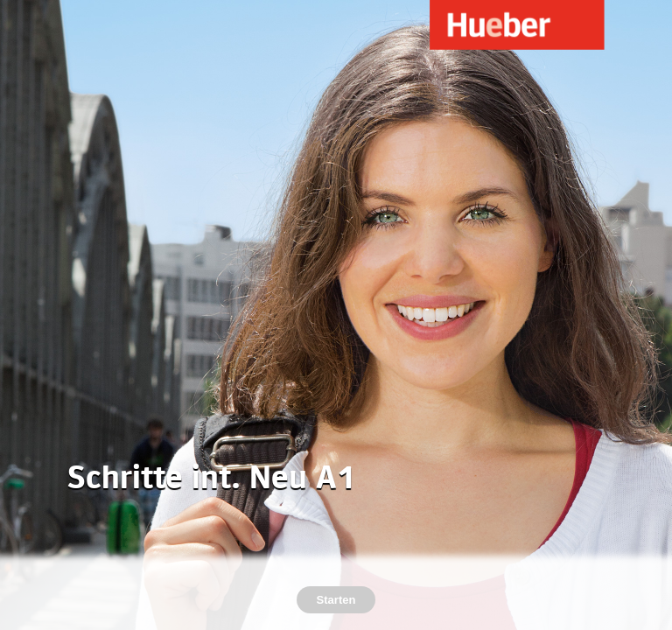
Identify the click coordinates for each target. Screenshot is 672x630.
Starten (336, 600)
